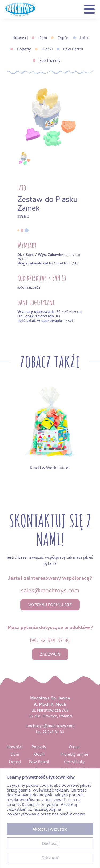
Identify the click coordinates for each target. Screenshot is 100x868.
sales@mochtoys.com (50, 590)
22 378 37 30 (55, 640)
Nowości (20, 38)
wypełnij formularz (50, 605)
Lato (84, 38)
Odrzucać (50, 858)
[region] (50, 818)
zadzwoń (50, 654)
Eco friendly (50, 60)
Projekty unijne (74, 754)
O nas (74, 747)
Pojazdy (24, 49)
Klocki (47, 49)
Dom (43, 38)
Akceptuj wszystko (50, 829)
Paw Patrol (73, 49)
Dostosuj (50, 843)
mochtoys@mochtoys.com (50, 726)
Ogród (63, 38)
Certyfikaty (74, 762)
